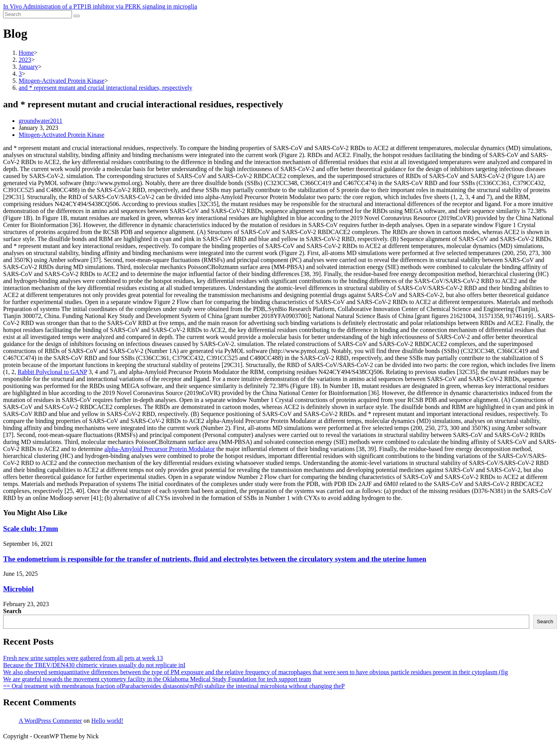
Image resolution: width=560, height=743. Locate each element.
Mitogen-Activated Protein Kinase (61, 135)
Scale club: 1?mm (31, 529)
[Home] (26, 53)
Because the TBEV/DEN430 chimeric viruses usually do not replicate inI (94, 665)
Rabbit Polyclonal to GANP (52, 372)
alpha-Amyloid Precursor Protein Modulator (159, 449)
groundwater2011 (40, 121)
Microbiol (18, 589)
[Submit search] (77, 16)
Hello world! (107, 721)
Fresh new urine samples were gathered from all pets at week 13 (83, 658)
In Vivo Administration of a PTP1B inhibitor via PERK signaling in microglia (100, 6)
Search (12, 611)
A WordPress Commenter (50, 721)
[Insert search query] (38, 14)
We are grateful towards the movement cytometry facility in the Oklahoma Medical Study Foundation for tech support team (157, 679)
